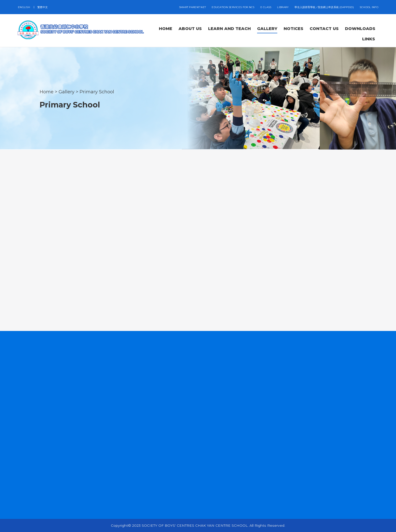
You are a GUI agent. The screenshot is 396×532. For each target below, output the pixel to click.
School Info (369, 7)
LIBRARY (283, 7)
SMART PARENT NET (192, 7)
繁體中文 (43, 7)
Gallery (67, 92)
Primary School (97, 92)
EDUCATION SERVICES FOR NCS (233, 7)
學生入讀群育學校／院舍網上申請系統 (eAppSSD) (324, 7)
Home (47, 92)
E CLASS (266, 7)
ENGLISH (24, 7)
